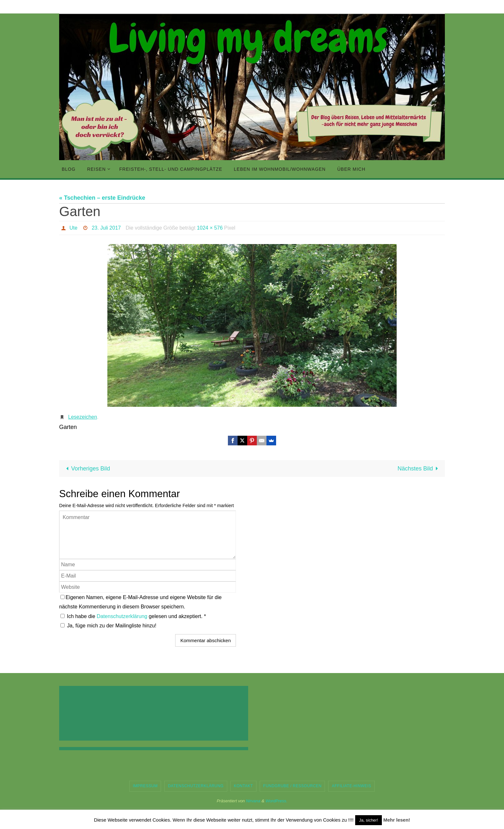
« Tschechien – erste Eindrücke (102, 198)
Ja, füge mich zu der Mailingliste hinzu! (108, 625)
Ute (73, 228)
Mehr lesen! (396, 820)
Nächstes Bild (419, 469)
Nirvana (253, 801)
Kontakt (243, 786)
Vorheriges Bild (86, 469)
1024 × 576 (210, 228)
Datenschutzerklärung (123, 616)
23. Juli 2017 (106, 228)
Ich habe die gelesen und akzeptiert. (133, 616)
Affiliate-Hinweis (351, 786)
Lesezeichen (83, 417)
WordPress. (276, 801)
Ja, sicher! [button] (369, 820)
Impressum (145, 786)
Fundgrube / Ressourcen (292, 786)
